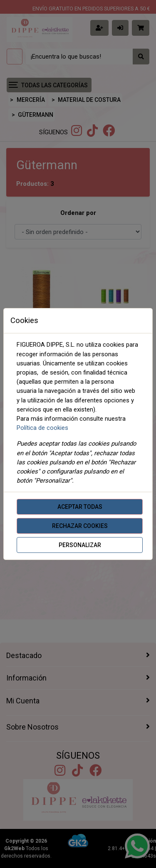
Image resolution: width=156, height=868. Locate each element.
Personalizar (80, 545)
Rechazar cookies (80, 526)
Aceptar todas (80, 507)
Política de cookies (42, 428)
